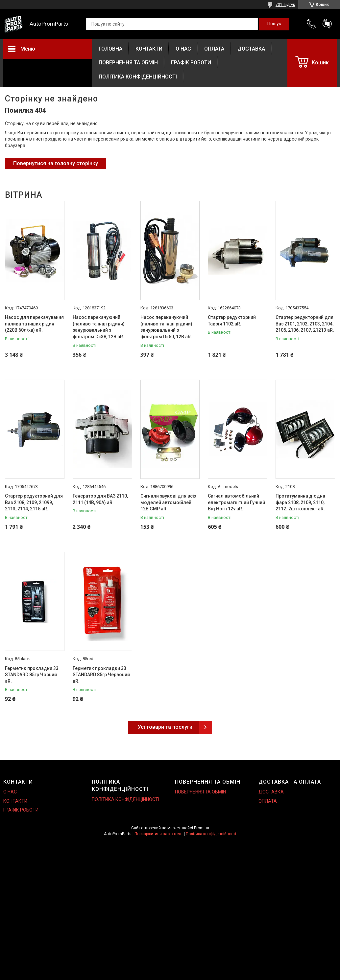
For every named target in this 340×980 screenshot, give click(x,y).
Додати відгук (327, 24)
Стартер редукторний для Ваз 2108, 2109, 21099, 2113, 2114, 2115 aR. (34, 502)
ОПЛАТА (214, 49)
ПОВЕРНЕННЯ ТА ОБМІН (128, 63)
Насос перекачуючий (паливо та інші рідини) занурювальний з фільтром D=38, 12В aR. (99, 327)
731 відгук (285, 5)
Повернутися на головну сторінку (56, 163)
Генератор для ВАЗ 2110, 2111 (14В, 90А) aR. (100, 499)
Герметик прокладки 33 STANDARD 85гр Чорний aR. (32, 675)
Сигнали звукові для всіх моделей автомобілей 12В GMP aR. (168, 502)
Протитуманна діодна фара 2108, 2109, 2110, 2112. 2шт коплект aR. (300, 502)
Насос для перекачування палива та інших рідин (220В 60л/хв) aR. (34, 324)
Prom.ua (202, 828)
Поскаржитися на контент (159, 834)
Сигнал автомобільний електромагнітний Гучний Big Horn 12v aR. (236, 502)
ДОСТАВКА (251, 49)
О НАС (183, 49)
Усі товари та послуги (165, 727)
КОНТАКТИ (149, 49)
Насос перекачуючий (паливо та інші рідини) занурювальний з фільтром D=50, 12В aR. (166, 327)
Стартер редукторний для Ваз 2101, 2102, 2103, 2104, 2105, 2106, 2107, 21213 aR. (305, 324)
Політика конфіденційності (211, 834)
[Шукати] (274, 24)
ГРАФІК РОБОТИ (191, 63)
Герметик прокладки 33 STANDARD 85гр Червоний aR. (101, 675)
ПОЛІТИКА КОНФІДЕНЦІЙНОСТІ (138, 77)
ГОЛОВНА (110, 49)
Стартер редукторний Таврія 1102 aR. (232, 321)
